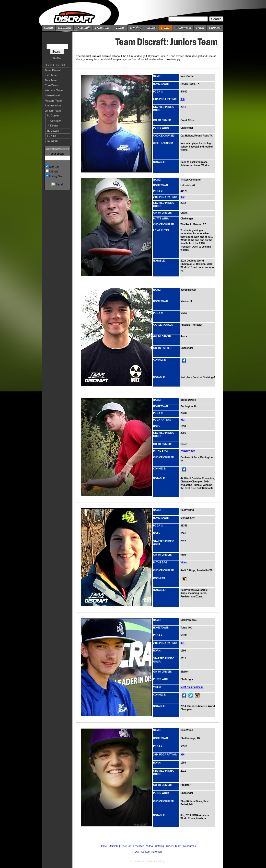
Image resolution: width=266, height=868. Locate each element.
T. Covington (55, 121)
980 (182, 99)
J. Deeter (53, 126)
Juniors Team (53, 111)
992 (182, 197)
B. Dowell (53, 131)
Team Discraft (53, 70)
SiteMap (57, 58)
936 (182, 755)
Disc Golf (54, 167)
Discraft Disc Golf (55, 65)
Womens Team (54, 90)
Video (184, 563)
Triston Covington (191, 180)
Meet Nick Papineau (192, 687)
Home (103, 846)
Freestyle (139, 846)
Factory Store (57, 176)
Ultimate (54, 172)
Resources (190, 846)
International (52, 95)
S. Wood (52, 141)
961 (182, 643)
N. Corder (53, 115)
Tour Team (51, 80)
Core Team (51, 85)
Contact (146, 852)
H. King (52, 136)
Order (169, 846)
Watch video (188, 451)
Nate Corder (187, 76)
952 (182, 420)
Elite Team (51, 75)
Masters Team (53, 101)
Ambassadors (53, 105)
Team (178, 846)
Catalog (159, 846)
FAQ (136, 852)
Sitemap (157, 852)
